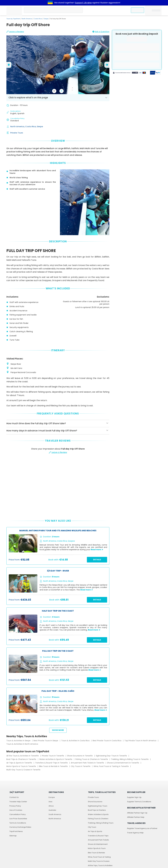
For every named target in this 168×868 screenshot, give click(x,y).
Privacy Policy (15, 806)
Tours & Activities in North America (22, 744)
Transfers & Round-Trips (98, 836)
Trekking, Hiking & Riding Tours (101, 823)
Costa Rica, (31, 126)
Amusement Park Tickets (98, 840)
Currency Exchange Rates (20, 827)
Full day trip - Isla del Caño (58, 691)
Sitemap (13, 836)
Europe (52, 797)
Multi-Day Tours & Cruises (99, 861)
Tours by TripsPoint (13, 19)
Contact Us (14, 797)
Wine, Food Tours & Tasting (99, 857)
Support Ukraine (83, 3)
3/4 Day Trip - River (58, 571)
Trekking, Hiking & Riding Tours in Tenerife (130, 759)
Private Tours (17, 133)
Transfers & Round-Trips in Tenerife (52, 763)
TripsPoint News (16, 831)
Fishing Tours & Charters (98, 819)
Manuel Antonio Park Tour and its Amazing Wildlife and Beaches (58, 531)
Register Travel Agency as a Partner (142, 828)
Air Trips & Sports (95, 831)
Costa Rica (38, 19)
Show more (58, 730)
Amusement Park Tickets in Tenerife (88, 763)
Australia (52, 810)
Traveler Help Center (18, 802)
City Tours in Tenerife (81, 766)
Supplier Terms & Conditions (139, 802)
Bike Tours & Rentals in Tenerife (54, 766)
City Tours (92, 827)
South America (55, 814)
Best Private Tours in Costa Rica (107, 741)
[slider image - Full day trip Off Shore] (58, 65)
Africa (51, 806)
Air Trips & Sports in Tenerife (19, 763)
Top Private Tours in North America (141, 741)
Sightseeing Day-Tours (98, 806)
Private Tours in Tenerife (53, 756)
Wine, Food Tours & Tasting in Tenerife (111, 766)
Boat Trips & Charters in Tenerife (22, 759)
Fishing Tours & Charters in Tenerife (92, 759)
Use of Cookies (16, 810)
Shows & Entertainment (98, 844)
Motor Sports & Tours (97, 848)
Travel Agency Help (135, 833)
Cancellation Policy (18, 814)
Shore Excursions (95, 802)
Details (97, 560)
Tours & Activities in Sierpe (19, 741)
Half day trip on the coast (58, 611)
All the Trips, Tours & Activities (100, 865)
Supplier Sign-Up (134, 797)
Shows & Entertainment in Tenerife (123, 763)
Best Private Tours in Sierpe (46, 741)
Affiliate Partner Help (136, 817)
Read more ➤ (97, 550)
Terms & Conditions (18, 823)
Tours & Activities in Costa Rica (76, 741)
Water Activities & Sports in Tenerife (56, 759)
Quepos (71, 541)
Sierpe (46, 19)
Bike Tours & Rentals (96, 853)
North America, (18, 126)
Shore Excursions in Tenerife (80, 756)
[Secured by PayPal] (155, 73)
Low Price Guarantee (18, 819)
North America (27, 19)
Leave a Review (15, 32)
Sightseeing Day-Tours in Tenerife (112, 756)
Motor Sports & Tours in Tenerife (21, 766)
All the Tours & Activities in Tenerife (23, 756)
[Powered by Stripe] (129, 73)
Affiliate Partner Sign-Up (137, 813)
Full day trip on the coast (58, 651)
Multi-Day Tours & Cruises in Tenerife (23, 770)
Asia (50, 802)
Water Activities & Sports (98, 814)
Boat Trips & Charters (97, 810)
